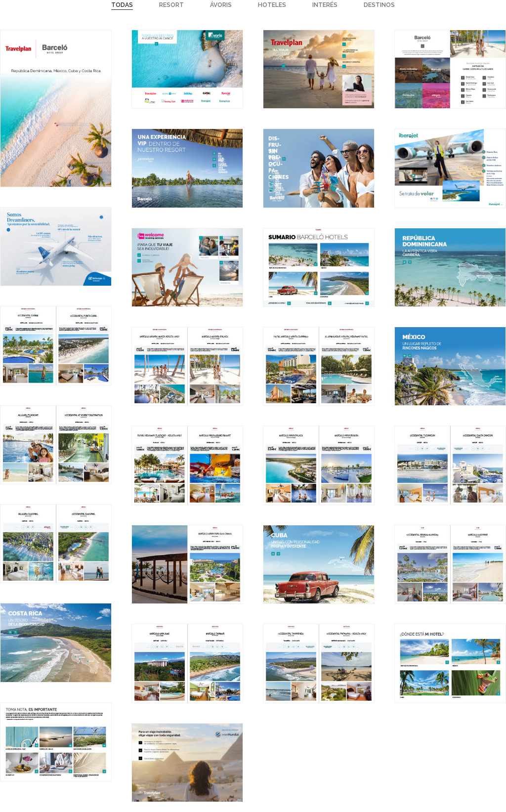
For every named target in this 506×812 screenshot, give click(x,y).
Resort (171, 5)
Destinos (379, 5)
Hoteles (272, 5)
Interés (325, 5)
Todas (122, 5)
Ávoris (221, 5)
